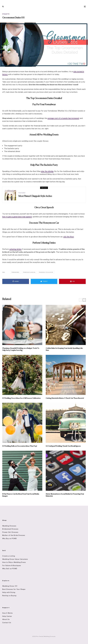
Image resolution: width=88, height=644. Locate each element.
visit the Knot (69, 237)
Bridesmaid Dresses (10, 529)
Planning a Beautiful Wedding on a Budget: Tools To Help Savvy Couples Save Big (21, 349)
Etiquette (6, 14)
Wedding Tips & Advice (46, 272)
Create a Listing (9, 556)
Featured (22, 193)
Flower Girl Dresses (10, 532)
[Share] (16, 281)
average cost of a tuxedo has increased (63, 118)
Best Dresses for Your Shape (14, 589)
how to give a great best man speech (17, 217)
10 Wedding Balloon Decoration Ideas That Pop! (20, 446)
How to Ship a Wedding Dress (14, 562)
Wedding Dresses (9, 526)
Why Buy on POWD (10, 539)
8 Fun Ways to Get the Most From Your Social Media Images (21, 495)
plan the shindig (47, 171)
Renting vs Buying (9, 596)
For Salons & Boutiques (12, 566)
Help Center (7, 616)
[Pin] (72, 281)
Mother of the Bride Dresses (14, 535)
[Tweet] (44, 281)
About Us (6, 619)
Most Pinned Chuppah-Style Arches (35, 196)
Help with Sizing (9, 592)
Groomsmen (16, 272)
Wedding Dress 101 (10, 586)
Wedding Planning (29, 272)
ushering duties (15, 249)
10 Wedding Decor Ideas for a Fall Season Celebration (21, 398)
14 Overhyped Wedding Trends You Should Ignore (63, 446)
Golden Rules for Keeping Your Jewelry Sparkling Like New (64, 349)
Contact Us (7, 623)
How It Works (8, 613)
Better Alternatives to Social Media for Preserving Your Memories (65, 495)
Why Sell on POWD (10, 569)
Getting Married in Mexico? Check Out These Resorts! (65, 398)
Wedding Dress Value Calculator (15, 559)
